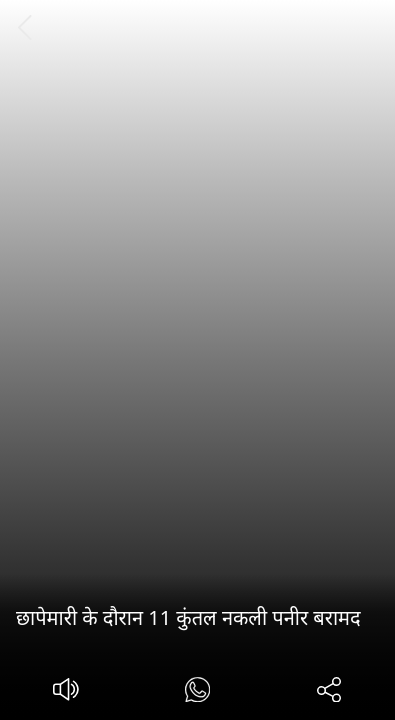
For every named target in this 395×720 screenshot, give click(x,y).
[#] (197, 692)
